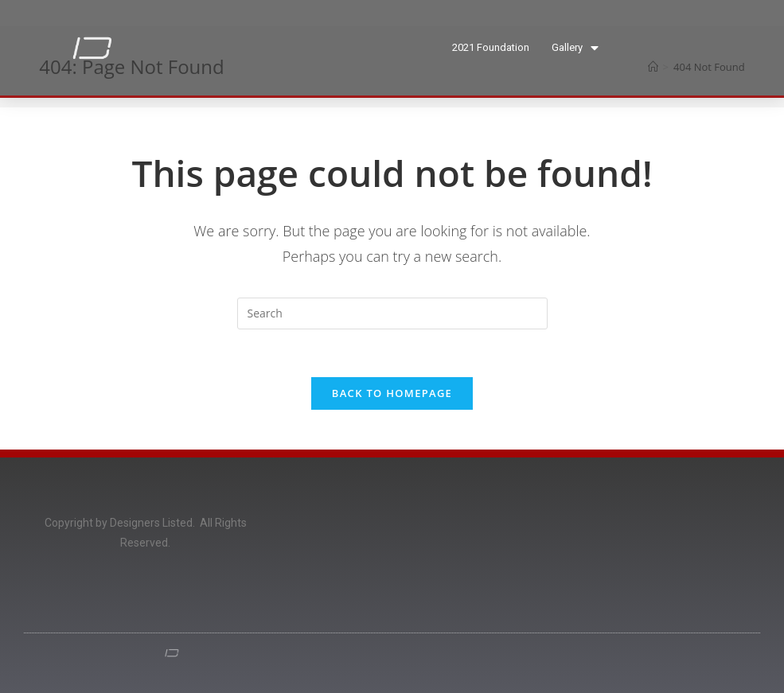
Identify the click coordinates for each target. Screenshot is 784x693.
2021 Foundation (491, 47)
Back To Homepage (392, 393)
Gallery (575, 48)
